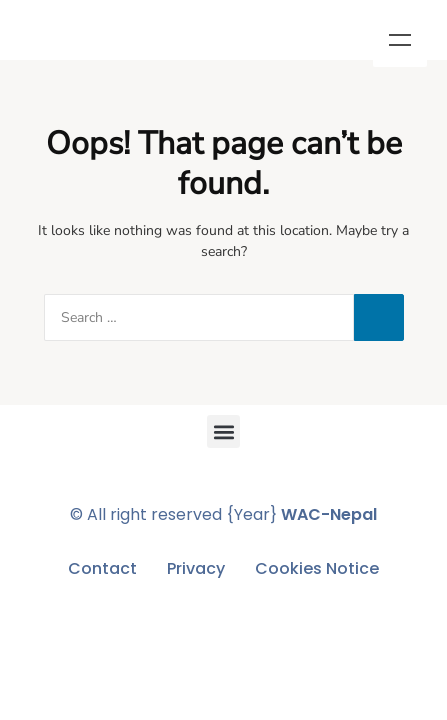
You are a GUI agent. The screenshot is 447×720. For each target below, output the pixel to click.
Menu (400, 40)
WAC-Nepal (329, 514)
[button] (223, 431)
